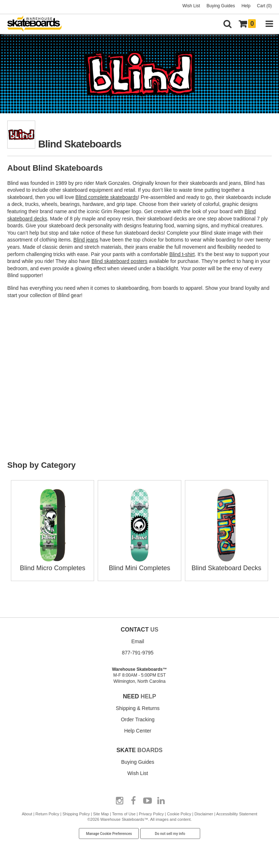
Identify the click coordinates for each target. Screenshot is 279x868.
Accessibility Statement (237, 814)
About (27, 814)
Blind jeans (86, 240)
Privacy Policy (151, 814)
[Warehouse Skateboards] (38, 24)
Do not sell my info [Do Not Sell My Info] (170, 834)
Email (138, 641)
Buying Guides (221, 6)
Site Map (101, 814)
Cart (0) (264, 6)
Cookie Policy (179, 814)
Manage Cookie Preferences (109, 834)
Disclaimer (204, 814)
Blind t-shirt (182, 254)
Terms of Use (124, 814)
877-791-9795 (138, 653)
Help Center (138, 731)
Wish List (191, 6)
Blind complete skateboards (107, 197)
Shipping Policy (76, 814)
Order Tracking (138, 719)
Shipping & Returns (138, 708)
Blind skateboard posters (120, 261)
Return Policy (47, 814)
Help (246, 6)
